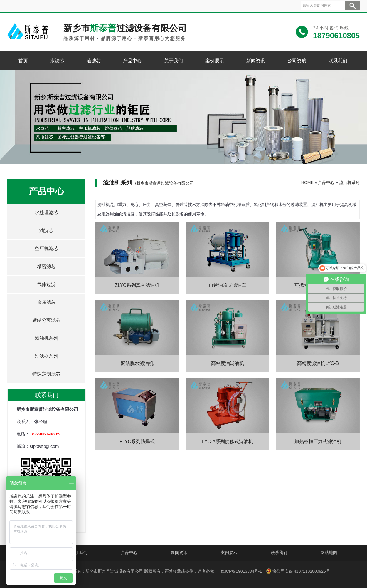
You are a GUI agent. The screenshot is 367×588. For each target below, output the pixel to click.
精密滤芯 (46, 266)
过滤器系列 (46, 356)
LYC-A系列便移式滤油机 (228, 442)
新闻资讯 (256, 61)
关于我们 (174, 61)
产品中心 (132, 61)
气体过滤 (46, 284)
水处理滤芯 (46, 213)
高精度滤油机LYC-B (318, 363)
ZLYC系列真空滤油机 (137, 285)
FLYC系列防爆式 (137, 442)
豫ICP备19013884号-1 (241, 571)
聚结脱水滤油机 (137, 363)
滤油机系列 (46, 338)
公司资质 (297, 61)
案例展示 (215, 61)
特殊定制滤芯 (46, 374)
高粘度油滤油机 (228, 363)
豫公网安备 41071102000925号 (298, 571)
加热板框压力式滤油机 (318, 442)
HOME (307, 182)
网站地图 (329, 552)
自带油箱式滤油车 (228, 285)
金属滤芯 (46, 302)
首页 (23, 61)
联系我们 (338, 61)
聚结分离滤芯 (46, 320)
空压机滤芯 (46, 248)
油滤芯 (94, 61)
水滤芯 (57, 61)
